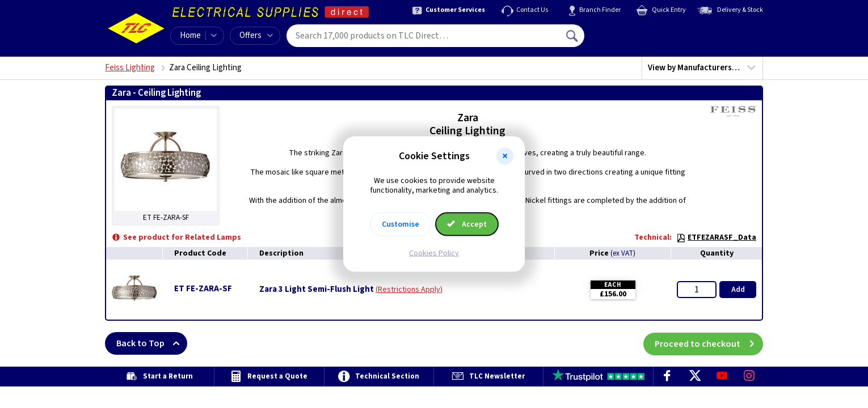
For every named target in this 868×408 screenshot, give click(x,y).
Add (738, 290)
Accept (467, 224)
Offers (256, 35)
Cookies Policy (434, 253)
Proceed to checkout (709, 343)
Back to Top (152, 343)
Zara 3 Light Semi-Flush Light (317, 290)
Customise (401, 224)
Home (190, 35)
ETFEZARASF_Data (716, 237)
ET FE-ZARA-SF (203, 289)
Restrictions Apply (409, 290)
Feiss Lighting (130, 68)
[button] (505, 156)
